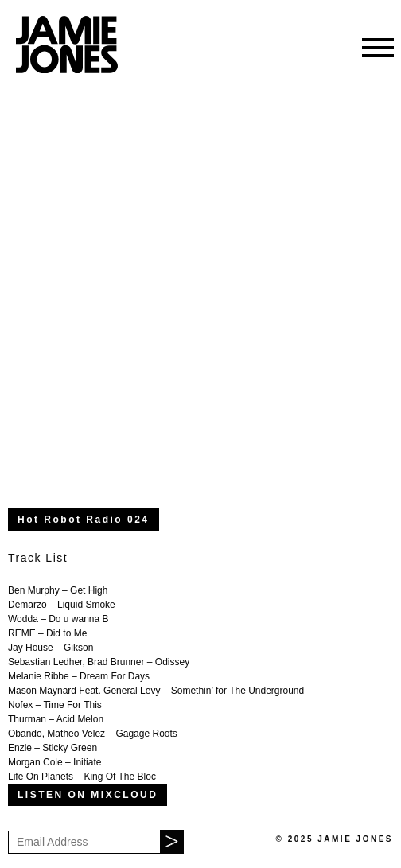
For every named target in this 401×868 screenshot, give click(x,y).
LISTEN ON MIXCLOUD (88, 795)
